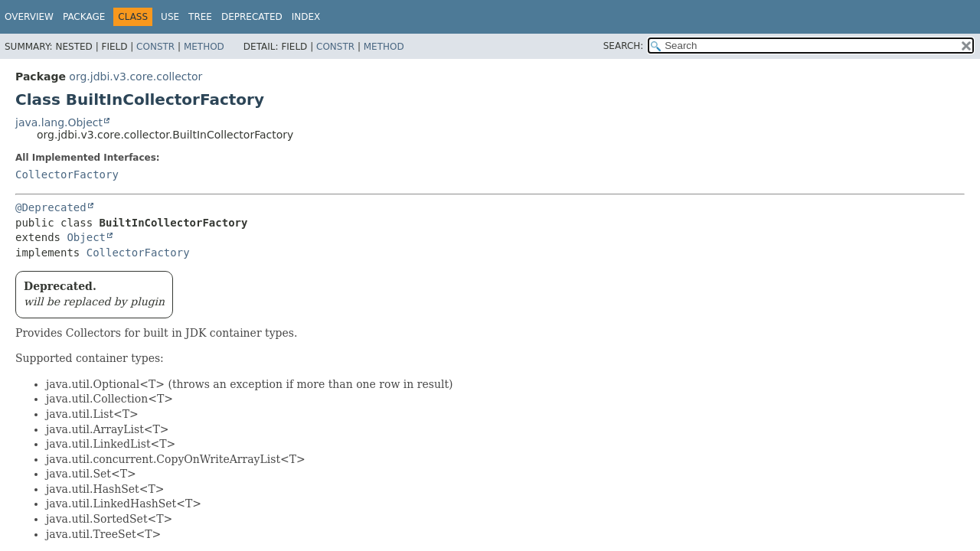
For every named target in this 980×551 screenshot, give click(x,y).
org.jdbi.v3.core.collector (136, 77)
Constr (155, 47)
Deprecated (252, 17)
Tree (200, 17)
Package (84, 17)
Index (306, 17)
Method (204, 47)
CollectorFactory (67, 174)
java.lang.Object (59, 122)
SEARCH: (624, 46)
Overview (29, 17)
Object (86, 237)
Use (170, 17)
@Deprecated (51, 207)
